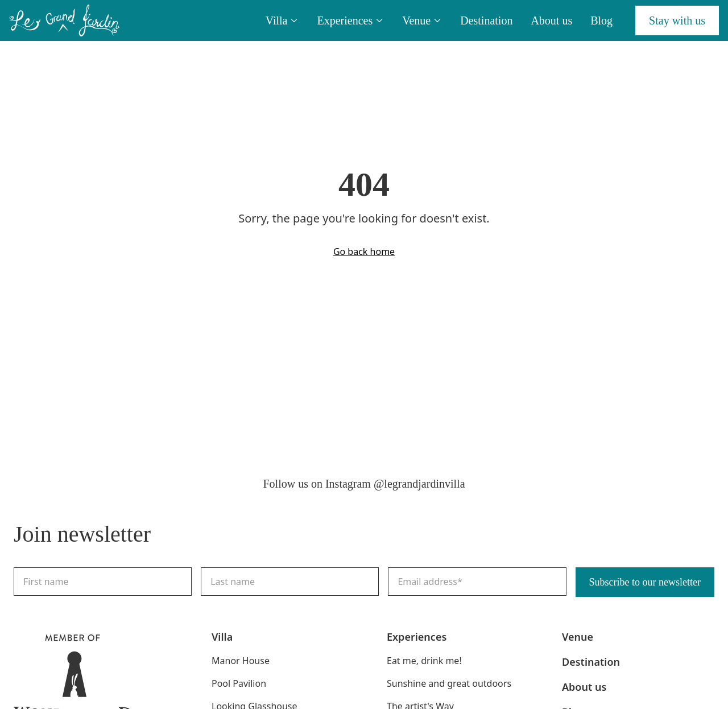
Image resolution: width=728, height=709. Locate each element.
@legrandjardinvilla (419, 484)
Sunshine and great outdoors (449, 683)
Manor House (241, 661)
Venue (422, 20)
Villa (282, 20)
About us (551, 20)
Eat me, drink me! (424, 661)
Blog (601, 20)
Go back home (364, 252)
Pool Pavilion (239, 683)
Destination (486, 20)
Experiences (350, 20)
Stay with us (677, 20)
